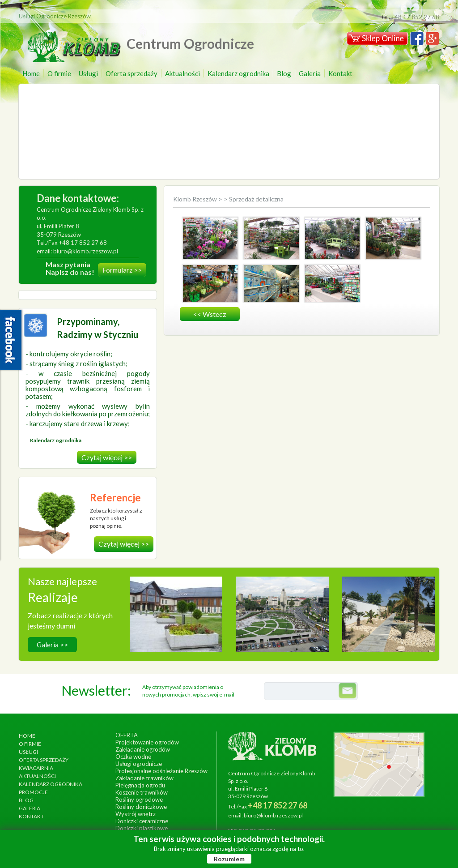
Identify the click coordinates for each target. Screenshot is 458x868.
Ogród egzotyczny (388, 611)
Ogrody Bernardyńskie (282, 611)
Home (31, 73)
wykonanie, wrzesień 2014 (176, 620)
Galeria (310, 73)
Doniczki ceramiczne (142, 821)
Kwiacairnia (36, 768)
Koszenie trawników (142, 792)
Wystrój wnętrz (136, 814)
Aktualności (182, 73)
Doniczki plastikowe (142, 828)
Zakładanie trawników (144, 778)
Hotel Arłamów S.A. (176, 611)
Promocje (33, 792)
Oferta (127, 735)
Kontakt (340, 73)
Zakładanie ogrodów (143, 749)
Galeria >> (52, 645)
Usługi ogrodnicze (139, 764)
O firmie (59, 73)
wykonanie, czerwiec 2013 (282, 620)
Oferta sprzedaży (131, 73)
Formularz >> (122, 270)
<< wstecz (210, 314)
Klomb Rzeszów (196, 199)
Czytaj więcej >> (107, 457)
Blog (284, 73)
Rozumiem (229, 859)
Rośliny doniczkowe (141, 807)
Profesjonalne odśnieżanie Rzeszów (161, 771)
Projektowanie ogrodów (147, 742)
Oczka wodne (133, 757)
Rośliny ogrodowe (139, 800)
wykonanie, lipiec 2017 (388, 620)
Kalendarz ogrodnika (238, 73)
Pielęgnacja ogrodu (140, 785)
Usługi (88, 73)
